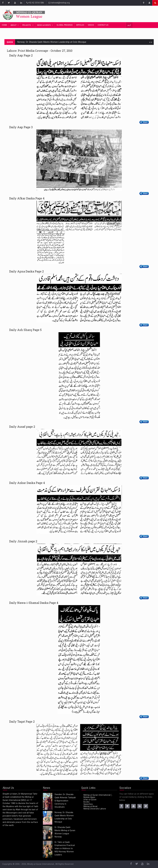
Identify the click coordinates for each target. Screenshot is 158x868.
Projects (27, 25)
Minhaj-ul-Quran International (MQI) (99, 795)
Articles (80, 25)
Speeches (88, 804)
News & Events (44, 25)
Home (4, 25)
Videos (91, 25)
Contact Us (103, 25)
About (14, 25)
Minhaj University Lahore (95, 809)
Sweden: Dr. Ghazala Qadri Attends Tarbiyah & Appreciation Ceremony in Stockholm (65, 801)
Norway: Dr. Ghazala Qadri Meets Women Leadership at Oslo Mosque (52, 42)
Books (86, 802)
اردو (129, 25)
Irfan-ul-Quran (90, 800)
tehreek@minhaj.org (59, 3)
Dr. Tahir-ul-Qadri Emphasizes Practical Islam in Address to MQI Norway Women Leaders (65, 848)
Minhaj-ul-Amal (90, 806)
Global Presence (65, 25)
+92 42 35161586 (35, 3)
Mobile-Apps (89, 797)
